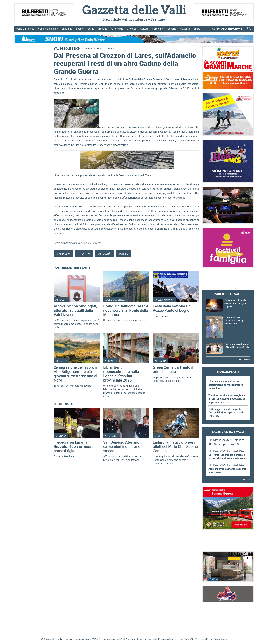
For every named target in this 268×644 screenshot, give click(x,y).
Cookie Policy (220, 639)
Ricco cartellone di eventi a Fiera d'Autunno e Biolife (237, 346)
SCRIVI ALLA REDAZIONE (227, 29)
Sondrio (172, 29)
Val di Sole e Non (48, 29)
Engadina (67, 29)
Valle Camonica (25, 29)
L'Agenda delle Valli (228, 432)
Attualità (185, 29)
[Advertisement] (228, 279)
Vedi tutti (246, 479)
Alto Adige (117, 29)
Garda (91, 29)
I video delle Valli (228, 294)
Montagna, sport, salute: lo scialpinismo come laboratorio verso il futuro (226, 385)
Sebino (80, 29)
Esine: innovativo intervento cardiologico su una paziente (237, 320)
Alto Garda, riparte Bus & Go (224, 444)
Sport (197, 29)
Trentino (103, 29)
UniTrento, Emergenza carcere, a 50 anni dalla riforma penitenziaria (228, 456)
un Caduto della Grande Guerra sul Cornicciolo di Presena (158, 79)
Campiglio (158, 29)
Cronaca (132, 29)
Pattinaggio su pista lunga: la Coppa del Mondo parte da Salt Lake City (226, 412)
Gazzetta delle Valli (228, 608)
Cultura (144, 29)
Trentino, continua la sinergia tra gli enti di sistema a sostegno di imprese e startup (227, 399)
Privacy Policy (205, 639)
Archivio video (244, 360)
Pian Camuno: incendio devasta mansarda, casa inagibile (236, 303)
